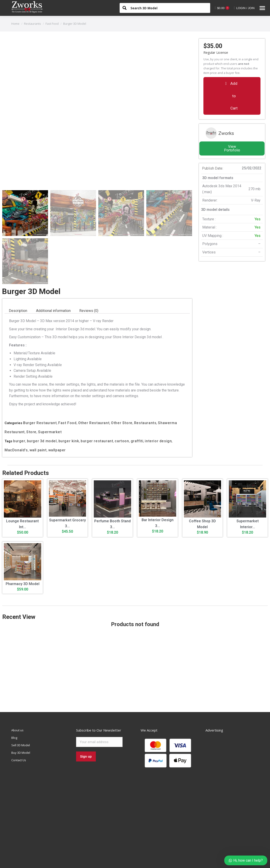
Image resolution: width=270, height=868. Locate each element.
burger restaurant (97, 398)
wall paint (38, 407)
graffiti (137, 398)
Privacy (94, 865)
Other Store (122, 380)
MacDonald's (16, 407)
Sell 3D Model (21, 703)
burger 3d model (42, 398)
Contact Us (19, 718)
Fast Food (67, 380)
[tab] (18, 268)
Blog (14, 695)
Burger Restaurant (40, 380)
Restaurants (145, 380)
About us (17, 688)
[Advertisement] (135, 624)
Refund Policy (112, 865)
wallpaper (57, 407)
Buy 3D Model (21, 710)
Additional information (53, 268)
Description (18, 268)
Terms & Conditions (73, 865)
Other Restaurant (94, 380)
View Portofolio (232, 148)
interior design (158, 398)
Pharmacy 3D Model (23, 541)
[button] (232, 96)
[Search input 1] (169, 8)
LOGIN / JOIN (244, 8)
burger (19, 398)
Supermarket (50, 389)
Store (31, 389)
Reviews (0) (89, 268)
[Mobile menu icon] (262, 8)
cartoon (122, 398)
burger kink (69, 398)
